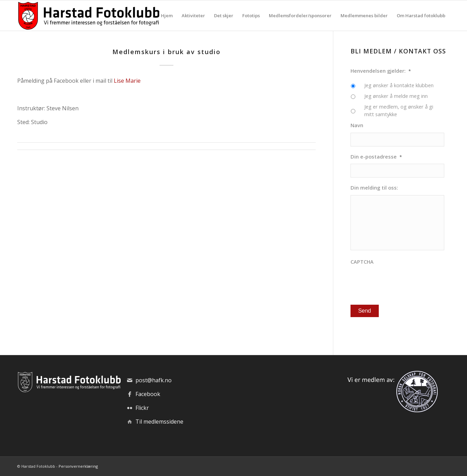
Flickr (142, 408)
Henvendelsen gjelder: (381, 71)
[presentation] (403, 282)
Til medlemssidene (159, 422)
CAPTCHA (362, 262)
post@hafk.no (154, 380)
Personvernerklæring (78, 466)
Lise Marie (127, 81)
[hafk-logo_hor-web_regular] (88, 16)
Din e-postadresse (376, 157)
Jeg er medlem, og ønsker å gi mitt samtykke (399, 110)
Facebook (148, 394)
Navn (357, 125)
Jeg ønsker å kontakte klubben (399, 85)
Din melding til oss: (374, 188)
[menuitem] (167, 16)
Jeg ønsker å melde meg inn (396, 96)
